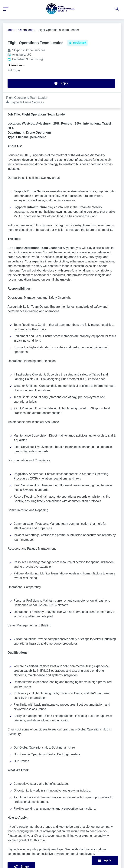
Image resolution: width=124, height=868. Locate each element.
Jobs (10, 30)
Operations (26, 30)
